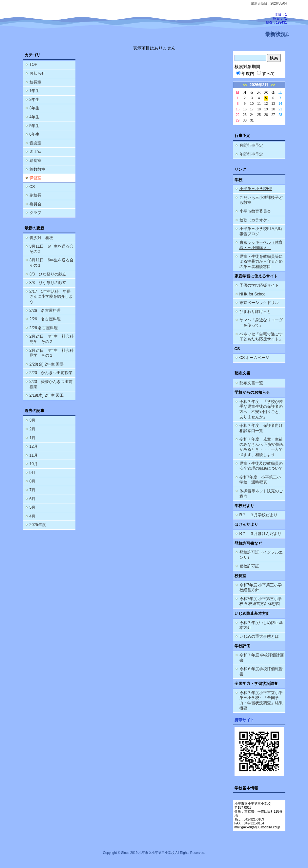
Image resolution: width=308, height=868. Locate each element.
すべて (266, 74)
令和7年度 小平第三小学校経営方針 (261, 588)
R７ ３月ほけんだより (261, 534)
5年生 (35, 126)
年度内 (245, 74)
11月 (34, 455)
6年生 (35, 134)
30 (245, 120)
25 (259, 115)
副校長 (35, 195)
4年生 (35, 117)
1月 (33, 438)
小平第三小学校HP (256, 189)
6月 (33, 499)
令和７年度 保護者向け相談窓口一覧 (261, 428)
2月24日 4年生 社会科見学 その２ (52, 339)
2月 (33, 429)
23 (245, 115)
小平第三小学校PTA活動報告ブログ (261, 231)
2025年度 (38, 525)
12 (266, 104)
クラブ (35, 213)
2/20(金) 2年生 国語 (47, 364)
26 (266, 115)
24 (252, 115)
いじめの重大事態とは (259, 636)
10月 (34, 464)
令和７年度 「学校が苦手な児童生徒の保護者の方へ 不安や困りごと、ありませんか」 (261, 409)
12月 (34, 446)
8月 (33, 481)
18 (259, 109)
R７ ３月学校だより (259, 515)
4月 (33, 516)
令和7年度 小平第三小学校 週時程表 (260, 480)
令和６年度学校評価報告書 (261, 671)
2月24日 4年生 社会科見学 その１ (52, 353)
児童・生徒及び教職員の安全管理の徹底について (261, 466)
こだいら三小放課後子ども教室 (261, 200)
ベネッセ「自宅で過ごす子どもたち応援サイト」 (261, 337)
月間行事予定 (251, 145)
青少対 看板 (41, 238)
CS (32, 187)
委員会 (35, 204)
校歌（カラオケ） (255, 220)
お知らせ (37, 73)
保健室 (35, 178)
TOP (33, 65)
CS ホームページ (255, 358)
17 (252, 109)
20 (273, 109)
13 (273, 104)
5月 (33, 507)
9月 (33, 473)
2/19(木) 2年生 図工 (47, 395)
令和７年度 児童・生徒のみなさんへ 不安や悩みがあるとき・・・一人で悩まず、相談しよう (262, 447)
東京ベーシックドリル (259, 303)
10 (252, 104)
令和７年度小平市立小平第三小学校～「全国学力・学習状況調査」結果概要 (261, 700)
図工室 (35, 152)
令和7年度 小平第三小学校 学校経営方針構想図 (261, 601)
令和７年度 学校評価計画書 (262, 658)
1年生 (35, 91)
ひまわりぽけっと (255, 311)
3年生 (35, 108)
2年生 (35, 100)
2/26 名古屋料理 (45, 311)
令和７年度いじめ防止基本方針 (261, 625)
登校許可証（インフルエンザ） (261, 555)
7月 (33, 490)
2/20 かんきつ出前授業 (51, 373)
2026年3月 (259, 85)
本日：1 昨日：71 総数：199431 (276, 19)
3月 (33, 420)
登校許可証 (249, 566)
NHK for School (253, 294)
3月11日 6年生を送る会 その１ (52, 263)
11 (259, 104)
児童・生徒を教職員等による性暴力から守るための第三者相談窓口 (261, 262)
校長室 (35, 82)
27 (273, 115)
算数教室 (37, 169)
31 (252, 120)
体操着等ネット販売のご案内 (261, 494)
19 (266, 109)
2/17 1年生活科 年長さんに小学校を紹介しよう (51, 297)
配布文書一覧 (251, 383)
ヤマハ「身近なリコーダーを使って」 (261, 323)
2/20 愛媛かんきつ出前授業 (51, 384)
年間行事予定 (251, 154)
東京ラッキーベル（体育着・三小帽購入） (261, 245)
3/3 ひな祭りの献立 (48, 274)
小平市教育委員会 (255, 211)
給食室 (35, 160)
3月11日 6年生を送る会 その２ (52, 249)
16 (245, 109)
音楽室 (35, 143)
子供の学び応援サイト (259, 285)
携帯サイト (244, 720)
